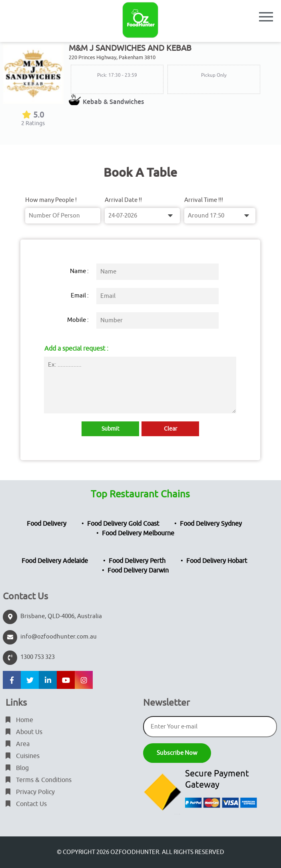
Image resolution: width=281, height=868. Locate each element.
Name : (79, 271)
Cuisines (23, 756)
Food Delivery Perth (137, 561)
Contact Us (26, 804)
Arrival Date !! (123, 200)
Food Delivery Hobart (217, 561)
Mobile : (78, 320)
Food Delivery (47, 524)
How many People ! (51, 200)
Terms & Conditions (39, 780)
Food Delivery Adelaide (55, 561)
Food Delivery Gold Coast (123, 524)
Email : (80, 296)
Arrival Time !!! (204, 200)
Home (19, 720)
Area (18, 744)
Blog (17, 768)
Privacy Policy (30, 792)
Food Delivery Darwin (138, 571)
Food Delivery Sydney (211, 524)
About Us (24, 732)
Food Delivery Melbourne (138, 533)
